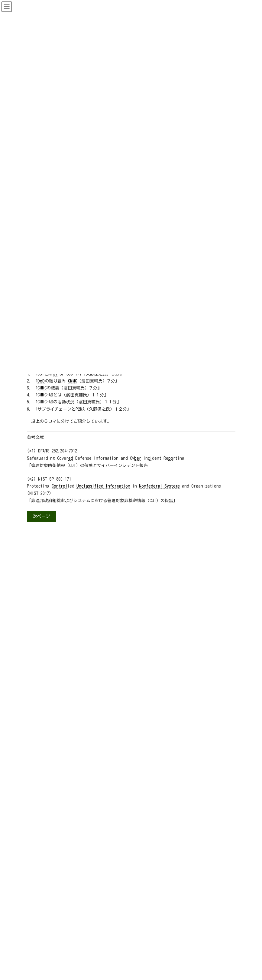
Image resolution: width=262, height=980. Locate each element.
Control (60, 486)
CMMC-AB (45, 395)
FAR (44, 451)
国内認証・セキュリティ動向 (58, 744)
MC (44, 388)
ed (71, 458)
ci (150, 458)
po (171, 458)
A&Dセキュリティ (48, 705)
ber (138, 458)
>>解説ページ (184, 627)
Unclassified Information (103, 486)
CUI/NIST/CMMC (46, 715)
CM (40, 388)
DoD (41, 381)
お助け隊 (41, 735)
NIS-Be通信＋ (45, 725)
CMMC (73, 381)
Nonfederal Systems (159, 486)
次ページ (41, 516)
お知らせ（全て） (45, 696)
